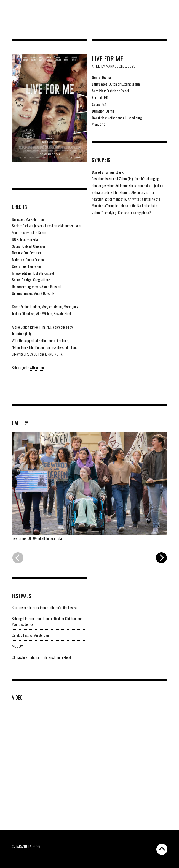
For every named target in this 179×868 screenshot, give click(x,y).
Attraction (37, 367)
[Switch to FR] (170, 7)
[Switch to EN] (165, 7)
